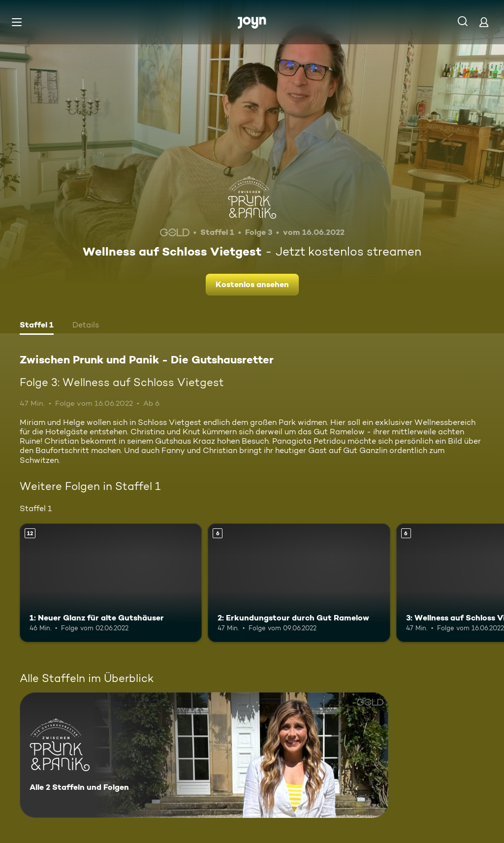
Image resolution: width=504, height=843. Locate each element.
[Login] (484, 22)
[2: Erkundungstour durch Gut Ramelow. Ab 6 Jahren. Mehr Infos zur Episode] (299, 583)
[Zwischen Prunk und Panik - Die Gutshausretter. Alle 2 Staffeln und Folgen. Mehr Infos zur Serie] (204, 755)
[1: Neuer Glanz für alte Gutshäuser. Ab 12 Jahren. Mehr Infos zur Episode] (111, 583)
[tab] (37, 326)
